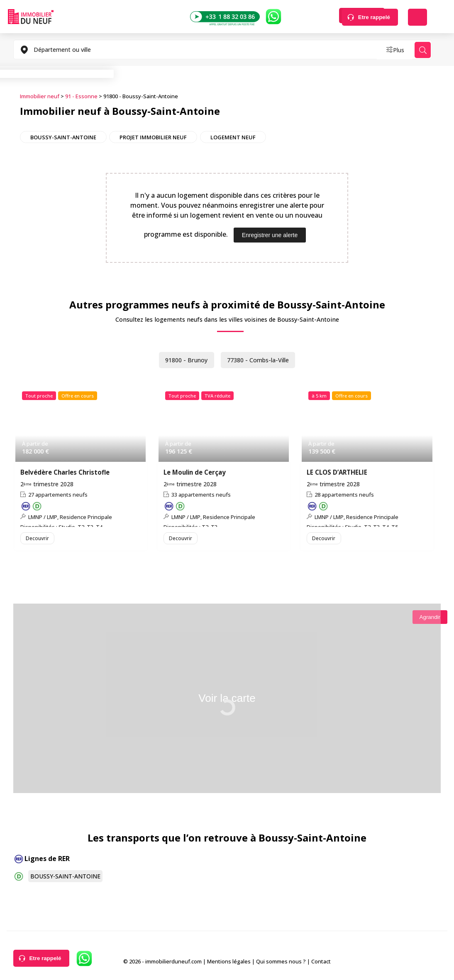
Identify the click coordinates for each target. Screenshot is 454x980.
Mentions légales (229, 963)
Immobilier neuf (40, 96)
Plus (387, 50)
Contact (321, 963)
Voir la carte (227, 702)
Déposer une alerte (417, 17)
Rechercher (311, 17)
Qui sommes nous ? (281, 963)
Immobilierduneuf (31, 17)
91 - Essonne (81, 96)
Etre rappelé (374, 17)
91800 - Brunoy (183, 359)
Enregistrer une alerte (270, 234)
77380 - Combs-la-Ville (261, 359)
